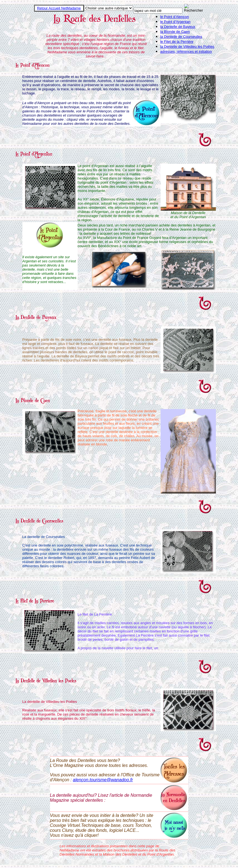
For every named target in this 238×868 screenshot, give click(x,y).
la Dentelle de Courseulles (181, 37)
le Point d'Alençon (175, 17)
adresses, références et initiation (186, 52)
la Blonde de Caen (175, 32)
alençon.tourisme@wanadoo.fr (103, 780)
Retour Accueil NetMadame (59, 8)
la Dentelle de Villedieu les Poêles (187, 47)
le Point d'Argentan (175, 22)
